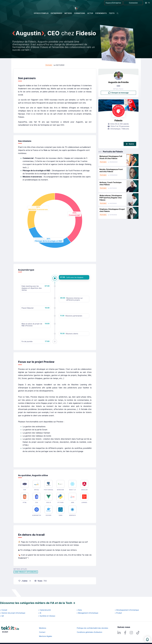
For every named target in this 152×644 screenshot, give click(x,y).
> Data (79, 610)
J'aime (23, 581)
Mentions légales (46, 636)
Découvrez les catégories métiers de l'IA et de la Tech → (38, 603)
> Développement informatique (127, 610)
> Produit (118, 613)
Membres (43, 628)
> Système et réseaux (47, 616)
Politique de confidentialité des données (92, 628)
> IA (40, 613)
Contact (42, 632)
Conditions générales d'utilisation (90, 632)
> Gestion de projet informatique (13, 613)
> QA (2, 616)
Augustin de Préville (118, 82)
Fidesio (118, 121)
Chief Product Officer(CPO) (26, 572)
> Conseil (4, 610)
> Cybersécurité (45, 610)
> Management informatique (87, 613)
